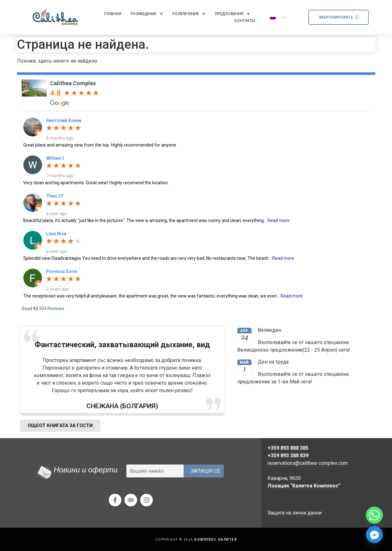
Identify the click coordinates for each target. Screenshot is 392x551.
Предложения (233, 14)
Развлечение (189, 14)
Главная (113, 14)
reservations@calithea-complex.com (308, 463)
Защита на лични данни (295, 513)
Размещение (147, 14)
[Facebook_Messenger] (374, 535)
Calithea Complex (73, 83)
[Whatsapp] (374, 515)
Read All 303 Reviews (43, 309)
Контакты (245, 21)
